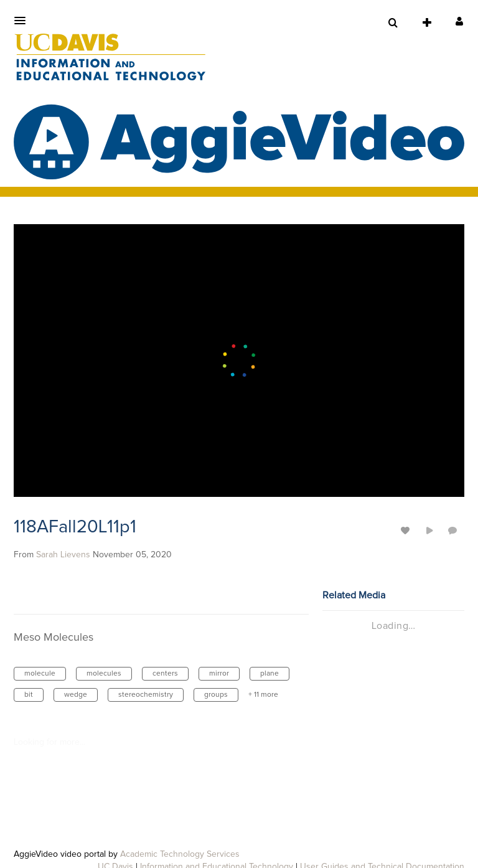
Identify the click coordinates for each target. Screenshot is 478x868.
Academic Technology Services (180, 854)
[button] (24, 21)
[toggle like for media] (407, 530)
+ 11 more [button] (263, 695)
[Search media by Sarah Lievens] (63, 555)
